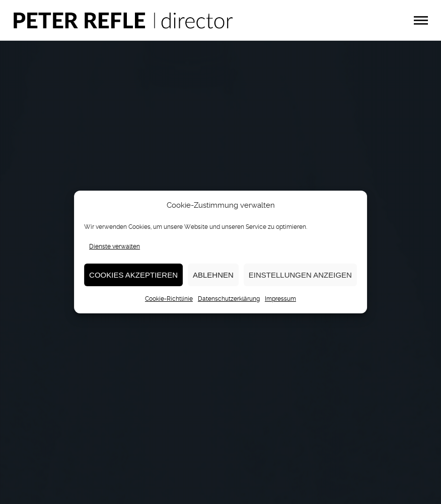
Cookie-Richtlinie (169, 299)
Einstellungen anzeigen (300, 275)
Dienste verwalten (115, 246)
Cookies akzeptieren (133, 275)
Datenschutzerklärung (229, 299)
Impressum (280, 299)
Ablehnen (213, 275)
